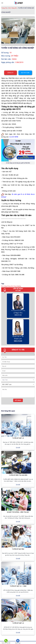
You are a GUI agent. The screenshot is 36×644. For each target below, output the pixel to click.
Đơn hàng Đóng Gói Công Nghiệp (11, 286)
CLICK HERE (14, 137)
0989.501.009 (18, 315)
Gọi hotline (25, 73)
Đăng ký (10, 73)
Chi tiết (18, 448)
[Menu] (2, 3)
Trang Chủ (5, 8)
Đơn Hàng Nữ (13, 8)
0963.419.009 (18, 341)
